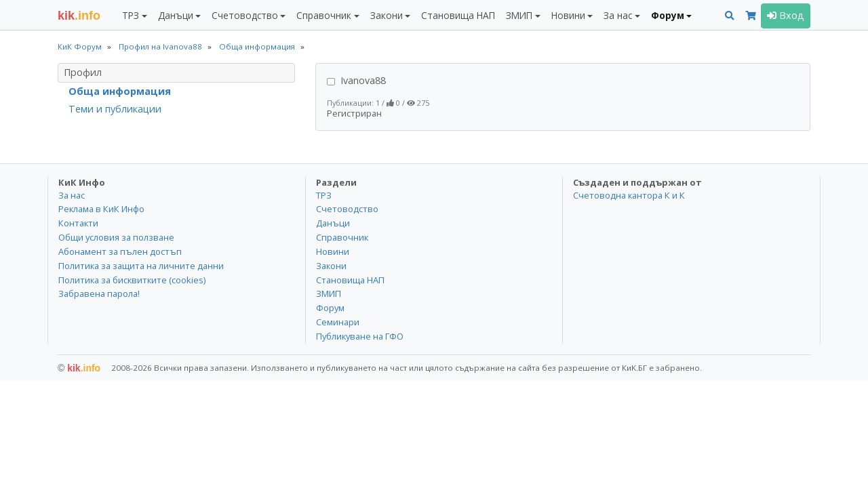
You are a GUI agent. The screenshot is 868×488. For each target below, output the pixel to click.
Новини (333, 251)
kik (79, 368)
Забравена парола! (99, 293)
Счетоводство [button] (245, 15)
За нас (72, 195)
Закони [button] (387, 15)
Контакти (78, 223)
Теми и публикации (115, 109)
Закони (331, 266)
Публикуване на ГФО (360, 336)
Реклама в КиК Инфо (101, 209)
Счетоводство (347, 209)
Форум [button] (668, 15)
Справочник (342, 237)
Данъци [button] (176, 15)
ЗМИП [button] (519, 15)
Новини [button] (568, 15)
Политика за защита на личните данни (141, 266)
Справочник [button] (324, 15)
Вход (786, 15)
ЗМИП (329, 293)
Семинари (338, 322)
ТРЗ (324, 195)
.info (79, 16)
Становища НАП (458, 15)
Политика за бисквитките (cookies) (132, 280)
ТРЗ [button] (131, 15)
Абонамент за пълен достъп (120, 251)
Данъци (333, 223)
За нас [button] (618, 15)
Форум (330, 308)
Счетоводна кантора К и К (629, 195)
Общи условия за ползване (116, 237)
